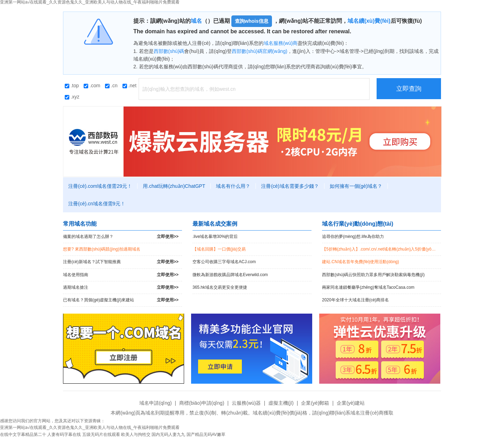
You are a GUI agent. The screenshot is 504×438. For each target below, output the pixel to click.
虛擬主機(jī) (281, 403)
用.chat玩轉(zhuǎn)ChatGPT (174, 186)
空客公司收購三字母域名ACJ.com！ (224, 262)
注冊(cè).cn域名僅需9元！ (97, 204)
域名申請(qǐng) (156, 403)
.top (72, 85)
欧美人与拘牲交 (136, 434)
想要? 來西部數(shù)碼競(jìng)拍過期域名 (102, 249)
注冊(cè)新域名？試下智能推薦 (121, 262)
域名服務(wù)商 (281, 43)
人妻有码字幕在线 (64, 434)
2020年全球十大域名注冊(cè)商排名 (355, 300)
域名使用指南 (121, 275)
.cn (111, 85)
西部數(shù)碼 (169, 51)
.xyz (72, 97)
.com (92, 85)
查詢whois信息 (252, 21)
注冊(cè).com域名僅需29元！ (100, 186)
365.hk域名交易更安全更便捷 (220, 287)
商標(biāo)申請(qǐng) (202, 403)
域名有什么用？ (233, 186)
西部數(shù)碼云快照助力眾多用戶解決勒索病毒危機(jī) (373, 275)
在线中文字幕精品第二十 (23, 434)
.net (129, 85)
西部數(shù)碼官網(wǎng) (260, 51)
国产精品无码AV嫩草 (206, 434)
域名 (196, 21)
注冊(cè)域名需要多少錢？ (290, 186)
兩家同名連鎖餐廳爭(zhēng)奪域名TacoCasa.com (368, 287)
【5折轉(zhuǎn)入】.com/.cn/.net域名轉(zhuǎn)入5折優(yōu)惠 (381, 249)
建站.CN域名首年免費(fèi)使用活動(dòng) (360, 262)
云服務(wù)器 (246, 403)
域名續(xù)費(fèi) (369, 21)
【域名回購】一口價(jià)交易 (219, 249)
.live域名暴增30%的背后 (215, 237)
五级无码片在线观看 (101, 434)
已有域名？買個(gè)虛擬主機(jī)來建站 (121, 300)
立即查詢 (409, 89)
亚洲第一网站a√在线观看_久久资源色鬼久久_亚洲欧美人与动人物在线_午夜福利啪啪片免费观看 (90, 427)
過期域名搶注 (121, 288)
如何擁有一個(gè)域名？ (356, 186)
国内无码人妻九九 (168, 434)
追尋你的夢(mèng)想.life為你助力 (353, 237)
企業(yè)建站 (351, 403)
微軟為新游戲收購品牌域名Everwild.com (230, 275)
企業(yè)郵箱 (315, 403)
